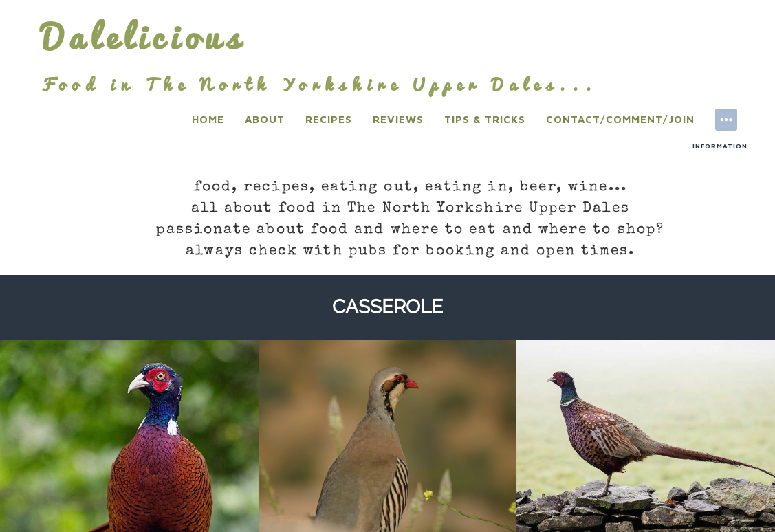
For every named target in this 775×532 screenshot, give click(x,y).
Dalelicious (143, 37)
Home (208, 119)
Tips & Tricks (485, 119)
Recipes (329, 119)
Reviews (398, 119)
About (265, 119)
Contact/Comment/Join (620, 119)
